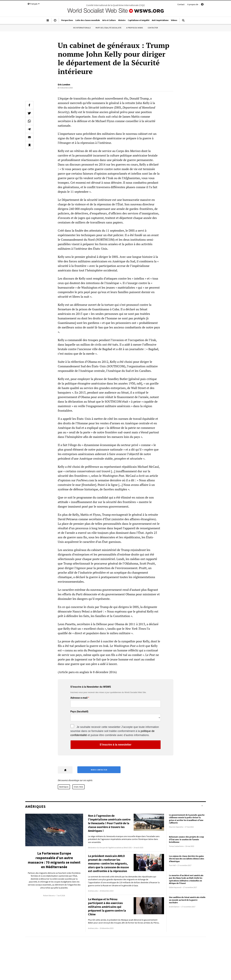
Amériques (64, 787)
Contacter (153, 28)
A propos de (193, 4)
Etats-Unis (78, 787)
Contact (181, 4)
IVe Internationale (82, 28)
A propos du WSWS (135, 28)
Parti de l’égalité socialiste (109, 28)
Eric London (64, 84)
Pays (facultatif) (79, 712)
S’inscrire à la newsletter (115, 745)
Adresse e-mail (79, 698)
